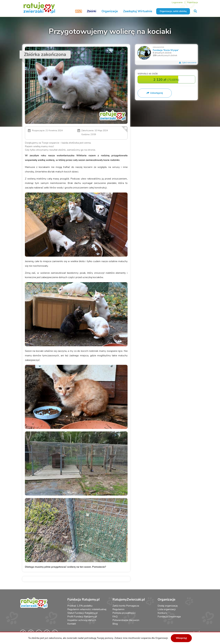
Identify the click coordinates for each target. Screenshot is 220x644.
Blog (115, 624)
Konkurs (162, 613)
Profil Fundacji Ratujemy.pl (82, 617)
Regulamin (118, 609)
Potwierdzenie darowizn (126, 620)
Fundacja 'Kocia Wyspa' (166, 50)
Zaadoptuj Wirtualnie (138, 11)
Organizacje (110, 11)
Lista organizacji (167, 609)
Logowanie (177, 2)
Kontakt (72, 624)
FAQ (115, 617)
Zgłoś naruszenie (188, 63)
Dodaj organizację (168, 606)
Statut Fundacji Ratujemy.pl (82, 613)
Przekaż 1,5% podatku (80, 606)
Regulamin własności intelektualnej (87, 609)
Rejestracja (192, 2)
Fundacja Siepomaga (169, 617)
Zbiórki (92, 11)
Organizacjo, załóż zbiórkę (173, 11)
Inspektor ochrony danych (82, 620)
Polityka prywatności (124, 613)
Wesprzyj (181, 638)
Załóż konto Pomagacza (126, 606)
